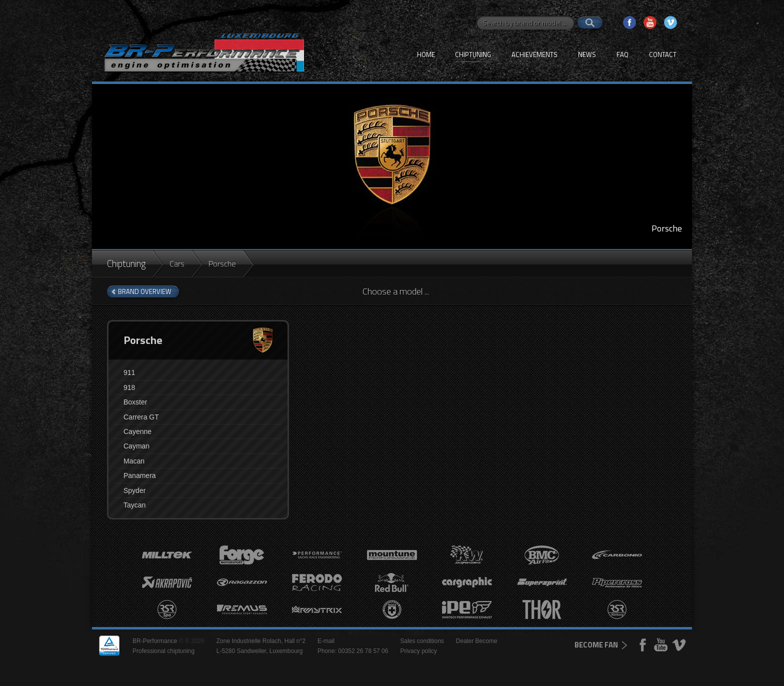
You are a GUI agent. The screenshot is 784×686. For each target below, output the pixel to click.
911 (129, 372)
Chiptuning (473, 54)
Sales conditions (422, 641)
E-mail (326, 641)
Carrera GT (141, 417)
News (587, 54)
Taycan (134, 505)
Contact (663, 54)
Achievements (534, 54)
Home (426, 54)
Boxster (135, 402)
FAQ (622, 54)
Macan (134, 461)
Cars (177, 263)
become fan (596, 645)
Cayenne (137, 431)
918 (129, 387)
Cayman (136, 446)
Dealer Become (477, 641)
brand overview (145, 291)
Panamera (140, 475)
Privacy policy (418, 651)
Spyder (134, 490)
